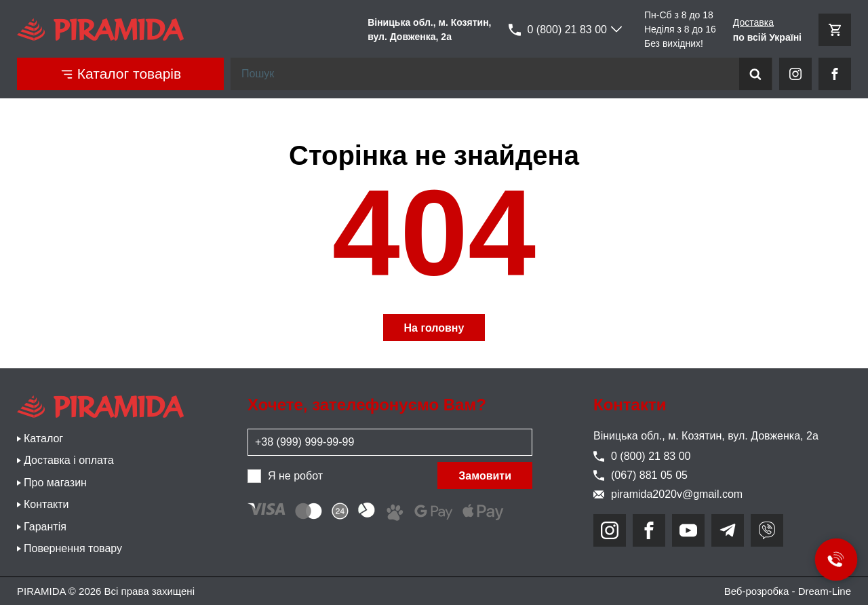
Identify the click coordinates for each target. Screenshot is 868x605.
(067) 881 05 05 (640, 475)
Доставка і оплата (69, 460)
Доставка (753, 22)
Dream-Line (825, 591)
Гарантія (45, 527)
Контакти (46, 504)
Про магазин (55, 483)
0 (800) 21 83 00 (558, 30)
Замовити (485, 476)
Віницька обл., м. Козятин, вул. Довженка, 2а (706, 436)
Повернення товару (73, 548)
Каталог (43, 438)
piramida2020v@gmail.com (668, 494)
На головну (434, 328)
